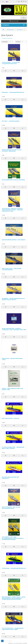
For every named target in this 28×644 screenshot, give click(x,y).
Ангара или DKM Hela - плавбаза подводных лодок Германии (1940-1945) (14, 329)
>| (10, 641)
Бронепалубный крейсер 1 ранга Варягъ (14, 240)
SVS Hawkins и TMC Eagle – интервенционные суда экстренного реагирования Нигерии (13, 538)
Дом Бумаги (20, 30)
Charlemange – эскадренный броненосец (14, 568)
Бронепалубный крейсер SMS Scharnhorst (11, 478)
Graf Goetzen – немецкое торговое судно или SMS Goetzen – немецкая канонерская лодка (12, 210)
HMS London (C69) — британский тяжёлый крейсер (12, 269)
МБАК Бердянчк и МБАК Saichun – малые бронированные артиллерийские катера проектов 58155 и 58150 (14, 598)
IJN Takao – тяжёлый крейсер (11, 121)
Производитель (10, 30)
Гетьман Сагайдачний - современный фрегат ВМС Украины (13, 448)
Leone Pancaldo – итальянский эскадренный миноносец (11, 63)
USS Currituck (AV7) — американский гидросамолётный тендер (13, 629)
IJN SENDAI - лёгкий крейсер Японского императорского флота (13, 299)
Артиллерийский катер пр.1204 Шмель (14, 180)
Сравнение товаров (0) (7, 38)
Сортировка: (5, 42)
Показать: (18, 42)
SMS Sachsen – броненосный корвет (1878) (12, 359)
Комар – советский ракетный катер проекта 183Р (13, 389)
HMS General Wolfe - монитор (11, 418)
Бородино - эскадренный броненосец (13, 92)
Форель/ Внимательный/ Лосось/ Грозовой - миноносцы (12, 150)
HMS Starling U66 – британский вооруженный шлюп (11, 508)
